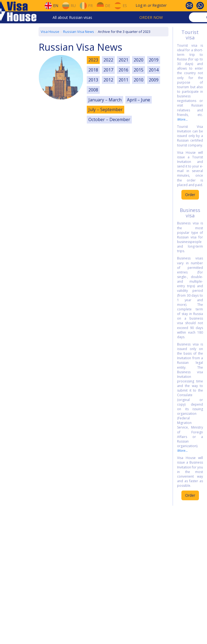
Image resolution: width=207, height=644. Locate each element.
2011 (123, 80)
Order (190, 195)
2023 (93, 60)
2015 (139, 70)
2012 (108, 80)
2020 (139, 60)
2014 (154, 70)
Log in (141, 5)
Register (159, 5)
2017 (108, 70)
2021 (123, 60)
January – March (105, 100)
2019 (154, 60)
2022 (108, 60)
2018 (93, 70)
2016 (123, 70)
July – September (106, 109)
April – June (139, 100)
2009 (154, 80)
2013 (93, 80)
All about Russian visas (72, 17)
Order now (151, 17)
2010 (139, 80)
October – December (109, 119)
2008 (93, 90)
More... (182, 119)
